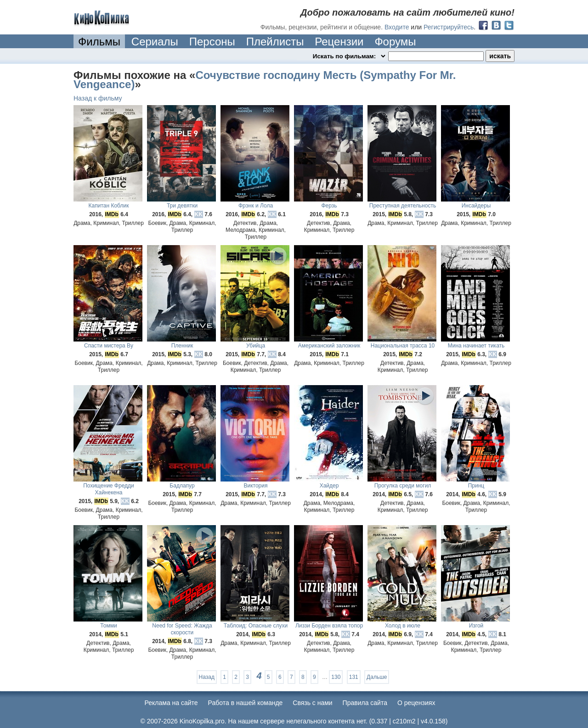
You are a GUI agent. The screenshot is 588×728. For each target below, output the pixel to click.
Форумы (395, 42)
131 (354, 677)
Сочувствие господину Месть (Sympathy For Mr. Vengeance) (265, 80)
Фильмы (99, 42)
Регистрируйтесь (449, 27)
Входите (397, 27)
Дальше (377, 677)
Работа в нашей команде (246, 703)
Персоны (212, 42)
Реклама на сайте (171, 703)
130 (336, 677)
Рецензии (339, 42)
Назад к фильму (98, 98)
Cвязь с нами (312, 703)
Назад (207, 677)
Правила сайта (365, 703)
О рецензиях (416, 703)
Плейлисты (275, 42)
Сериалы (155, 42)
